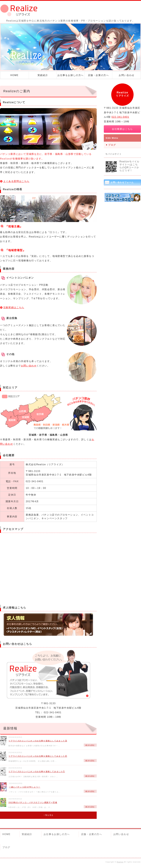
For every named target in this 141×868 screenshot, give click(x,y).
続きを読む (90, 745)
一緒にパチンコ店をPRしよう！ (25, 787)
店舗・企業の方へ (98, 75)
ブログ (112, 145)
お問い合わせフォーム (122, 182)
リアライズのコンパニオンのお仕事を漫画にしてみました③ (38, 741)
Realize (120, 862)
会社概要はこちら (122, 129)
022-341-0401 (120, 117)
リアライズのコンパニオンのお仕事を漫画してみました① (37, 772)
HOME (14, 75)
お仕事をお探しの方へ (70, 75)
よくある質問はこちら (16, 181)
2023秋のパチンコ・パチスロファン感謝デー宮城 (33, 802)
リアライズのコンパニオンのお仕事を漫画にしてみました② (38, 756)
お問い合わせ (127, 75)
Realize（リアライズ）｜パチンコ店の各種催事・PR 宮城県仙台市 (21, 10)
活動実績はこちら (14, 307)
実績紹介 (43, 75)
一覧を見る (48, 815)
